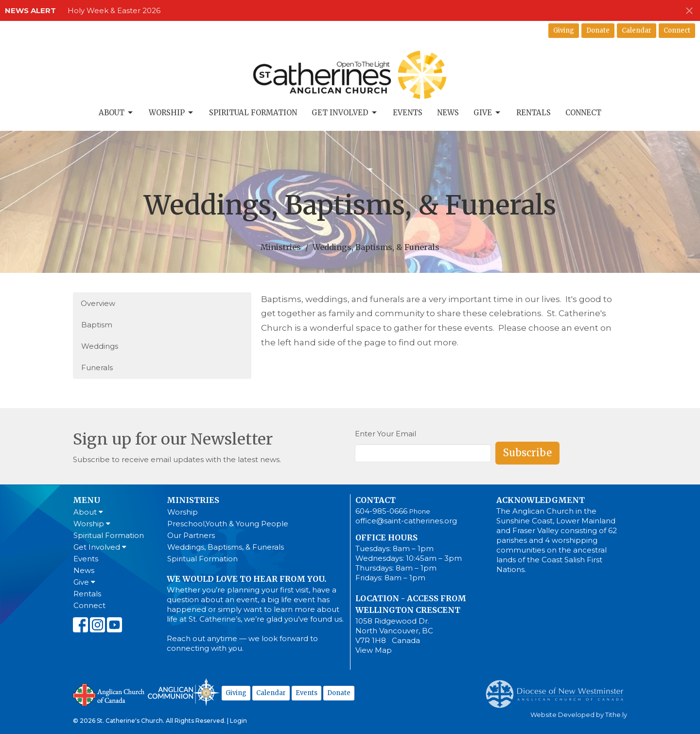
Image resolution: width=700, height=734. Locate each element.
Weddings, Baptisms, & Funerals (226, 547)
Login (238, 721)
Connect (677, 30)
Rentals (534, 113)
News (448, 113)
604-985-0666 (381, 511)
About (116, 113)
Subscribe (527, 453)
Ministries (281, 247)
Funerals (97, 367)
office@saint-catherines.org (406, 521)
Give (488, 113)
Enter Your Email (385, 434)
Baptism (97, 325)
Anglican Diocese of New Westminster (558, 689)
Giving (564, 30)
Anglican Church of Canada (109, 694)
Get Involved (345, 113)
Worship (172, 113)
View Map (374, 650)
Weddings (100, 346)
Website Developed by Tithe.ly (579, 715)
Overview (98, 303)
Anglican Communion (184, 692)
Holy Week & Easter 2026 (114, 10)
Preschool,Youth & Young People (228, 524)
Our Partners (191, 535)
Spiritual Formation (253, 113)
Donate (598, 30)
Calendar (637, 30)
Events (408, 113)
